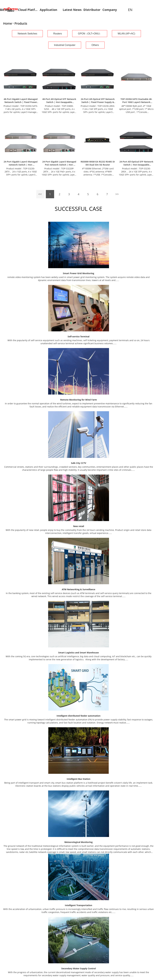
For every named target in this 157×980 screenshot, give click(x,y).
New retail (79, 526)
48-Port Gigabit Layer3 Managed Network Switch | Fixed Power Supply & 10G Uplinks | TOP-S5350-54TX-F (21, 101)
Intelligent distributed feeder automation (78, 716)
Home (7, 23)
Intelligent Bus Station (78, 779)
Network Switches (27, 34)
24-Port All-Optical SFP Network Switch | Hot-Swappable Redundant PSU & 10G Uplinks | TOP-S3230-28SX (136, 163)
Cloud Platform (28, 10)
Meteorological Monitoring (78, 842)
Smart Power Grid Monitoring (78, 273)
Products (21, 23)
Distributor (92, 10)
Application (48, 10)
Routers (57, 34)
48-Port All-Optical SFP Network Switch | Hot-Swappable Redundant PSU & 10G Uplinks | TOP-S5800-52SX (59, 101)
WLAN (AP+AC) (126, 34)
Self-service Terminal (78, 336)
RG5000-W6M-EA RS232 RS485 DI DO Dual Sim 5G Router (98, 163)
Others (95, 45)
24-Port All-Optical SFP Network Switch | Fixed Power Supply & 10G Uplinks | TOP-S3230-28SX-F (98, 101)
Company (110, 10)
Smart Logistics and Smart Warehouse (78, 653)
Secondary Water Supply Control (79, 968)
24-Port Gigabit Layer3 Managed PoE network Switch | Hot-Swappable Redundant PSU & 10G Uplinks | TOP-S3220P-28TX (59, 163)
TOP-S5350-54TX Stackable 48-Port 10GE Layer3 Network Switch (136, 101)
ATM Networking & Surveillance (78, 589)
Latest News (72, 10)
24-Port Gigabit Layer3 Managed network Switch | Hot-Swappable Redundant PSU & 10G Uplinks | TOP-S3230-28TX (21, 163)
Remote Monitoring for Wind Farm (79, 400)
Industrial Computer (65, 45)
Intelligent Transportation (78, 905)
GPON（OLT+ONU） (90, 34)
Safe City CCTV (79, 463)
